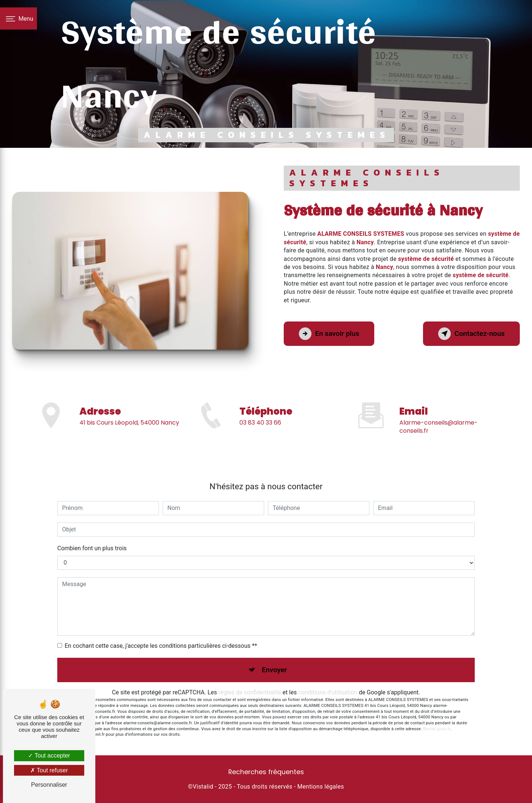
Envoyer (274, 670)
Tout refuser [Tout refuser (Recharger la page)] (49, 770)
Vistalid (203, 787)
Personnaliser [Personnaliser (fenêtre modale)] (49, 785)
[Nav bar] (18, 18)
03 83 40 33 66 (260, 433)
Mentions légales (321, 787)
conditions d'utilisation (328, 692)
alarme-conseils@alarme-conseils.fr (439, 416)
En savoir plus (329, 334)
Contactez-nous (471, 334)
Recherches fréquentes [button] (266, 772)
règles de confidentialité (250, 692)
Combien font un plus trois (92, 548)
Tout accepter (49, 756)
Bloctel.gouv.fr (437, 729)
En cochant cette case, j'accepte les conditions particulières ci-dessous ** (161, 646)
